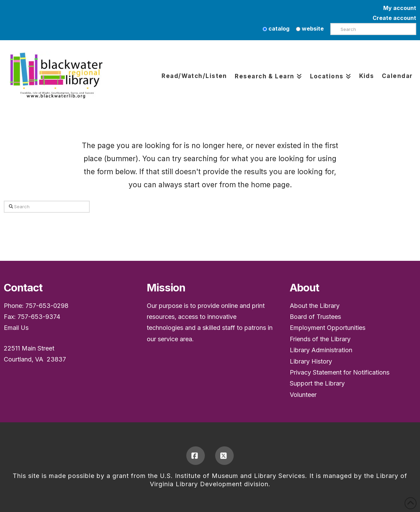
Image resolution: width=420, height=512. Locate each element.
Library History (311, 361)
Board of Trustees (315, 317)
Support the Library (317, 383)
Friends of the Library (320, 339)
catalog (276, 29)
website (310, 29)
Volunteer (303, 395)
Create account (394, 18)
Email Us (16, 328)
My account (400, 8)
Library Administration (321, 350)
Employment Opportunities (328, 328)
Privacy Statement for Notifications (340, 372)
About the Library (315, 306)
